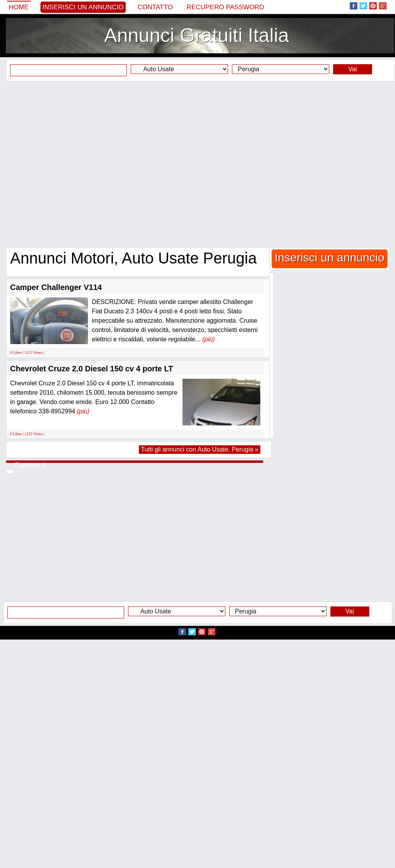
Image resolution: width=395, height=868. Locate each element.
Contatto (155, 7)
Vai (353, 69)
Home (19, 7)
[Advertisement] (195, 164)
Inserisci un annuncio (83, 7)
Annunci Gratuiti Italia (196, 35)
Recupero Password (226, 7)
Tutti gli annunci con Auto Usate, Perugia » (200, 449)
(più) (209, 339)
